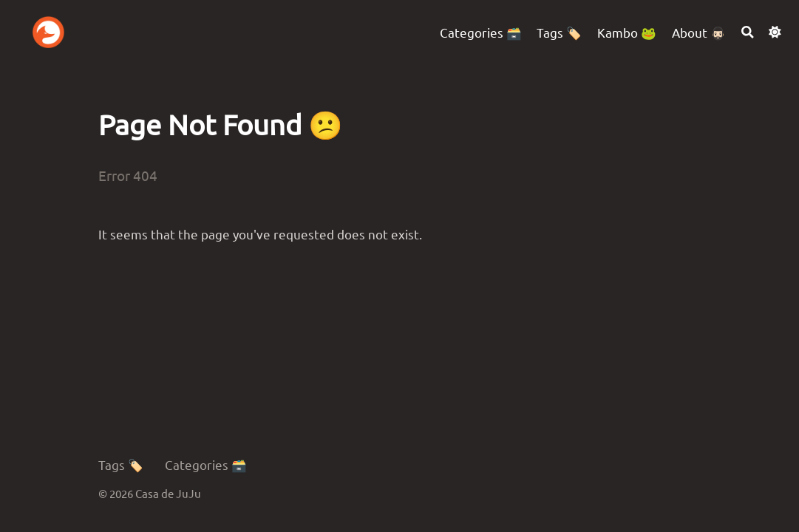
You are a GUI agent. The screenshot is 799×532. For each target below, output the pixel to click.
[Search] (748, 32)
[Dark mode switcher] (775, 32)
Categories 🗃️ (206, 464)
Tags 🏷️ (121, 464)
